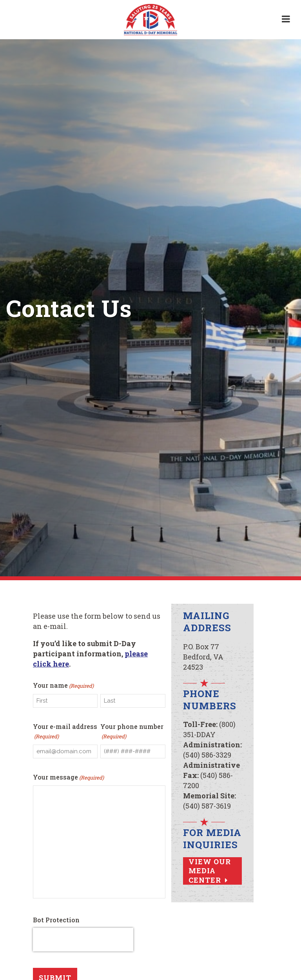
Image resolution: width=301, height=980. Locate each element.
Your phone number (132, 733)
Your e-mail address (65, 733)
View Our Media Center (210, 871)
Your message (68, 780)
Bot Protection (56, 923)
